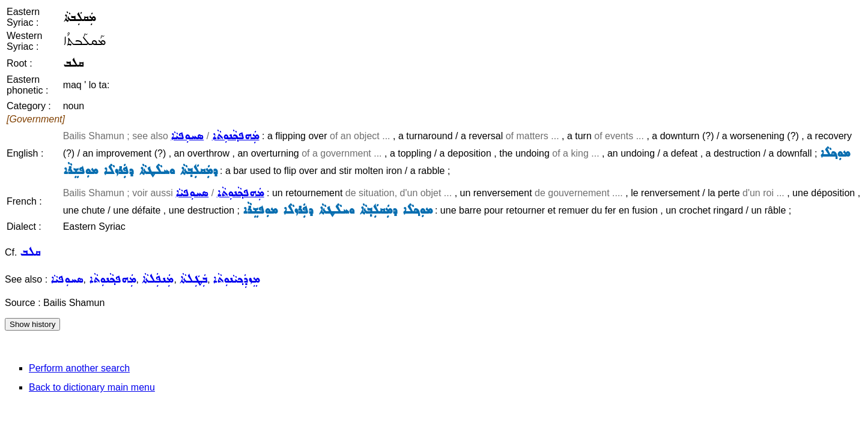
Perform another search (79, 368)
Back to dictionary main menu (92, 387)
